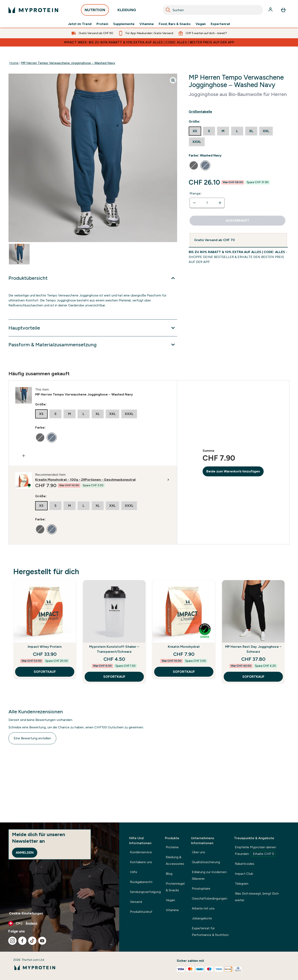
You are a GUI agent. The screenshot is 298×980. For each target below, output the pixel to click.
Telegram (242, 884)
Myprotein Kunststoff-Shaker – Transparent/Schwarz (114, 649)
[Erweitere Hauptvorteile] (93, 328)
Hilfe (134, 872)
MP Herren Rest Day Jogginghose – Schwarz (253, 649)
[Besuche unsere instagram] (12, 941)
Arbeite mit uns (203, 908)
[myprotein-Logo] (33, 10)
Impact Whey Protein (45, 647)
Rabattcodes (245, 864)
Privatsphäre (201, 889)
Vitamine (147, 24)
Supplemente (124, 24)
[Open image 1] (19, 254)
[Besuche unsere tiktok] (32, 941)
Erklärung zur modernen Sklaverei (209, 875)
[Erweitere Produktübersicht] (93, 278)
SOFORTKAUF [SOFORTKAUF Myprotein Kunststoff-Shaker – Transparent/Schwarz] (114, 677)
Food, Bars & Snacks (175, 24)
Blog (169, 874)
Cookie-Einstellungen (26, 913)
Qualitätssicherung (206, 862)
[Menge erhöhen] (220, 203)
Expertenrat (220, 24)
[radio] (195, 131)
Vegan (201, 24)
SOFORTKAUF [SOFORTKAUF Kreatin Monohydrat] (184, 672)
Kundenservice (141, 852)
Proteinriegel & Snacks (175, 887)
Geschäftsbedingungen (210, 898)
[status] (207, 203)
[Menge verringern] (194, 203)
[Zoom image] (173, 80)
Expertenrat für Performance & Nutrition (210, 932)
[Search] (168, 10)
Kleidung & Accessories (175, 860)
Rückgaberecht (141, 882)
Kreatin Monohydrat (184, 647)
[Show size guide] (238, 112)
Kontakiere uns (141, 862)
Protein (102, 24)
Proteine (172, 847)
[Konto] (271, 10)
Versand (136, 902)
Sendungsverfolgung (145, 892)
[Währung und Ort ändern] (60, 923)
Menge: (196, 193)
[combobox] (213, 10)
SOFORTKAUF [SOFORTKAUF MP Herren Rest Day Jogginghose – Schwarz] (253, 677)
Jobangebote (202, 918)
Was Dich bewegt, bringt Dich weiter (257, 897)
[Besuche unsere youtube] (42, 941)
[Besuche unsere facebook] (22, 941)
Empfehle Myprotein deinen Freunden (255, 851)
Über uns (198, 852)
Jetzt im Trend (80, 24)
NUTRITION (95, 11)
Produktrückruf (141, 912)
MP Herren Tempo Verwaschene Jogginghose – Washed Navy (68, 63)
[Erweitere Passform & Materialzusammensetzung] (93, 345)
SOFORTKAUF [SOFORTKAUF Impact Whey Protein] (45, 672)
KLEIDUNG (127, 11)
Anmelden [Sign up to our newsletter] (25, 853)
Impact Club (244, 874)
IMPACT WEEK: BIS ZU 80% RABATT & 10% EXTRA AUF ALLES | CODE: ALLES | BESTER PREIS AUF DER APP (149, 42)
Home (14, 63)
